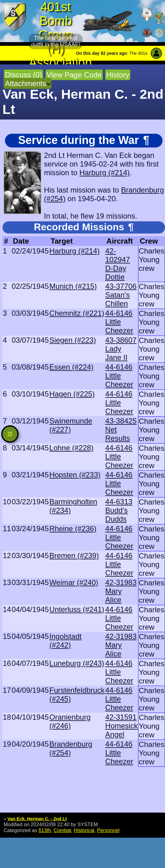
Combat (62, 830)
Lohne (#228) (72, 448)
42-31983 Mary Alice (121, 591)
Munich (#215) (73, 286)
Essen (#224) (72, 367)
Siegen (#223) (73, 340)
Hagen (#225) (72, 394)
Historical (84, 830)
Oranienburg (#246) (70, 721)
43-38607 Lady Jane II (121, 349)
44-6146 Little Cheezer (119, 322)
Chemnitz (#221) (77, 313)
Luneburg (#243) (77, 663)
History (118, 75)
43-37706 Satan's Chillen (121, 295)
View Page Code (74, 75)
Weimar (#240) (74, 582)
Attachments (25, 83)
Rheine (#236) (73, 529)
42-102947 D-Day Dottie (118, 264)
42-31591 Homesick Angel (122, 726)
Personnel (108, 830)
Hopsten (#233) (75, 475)
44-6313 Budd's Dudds (119, 510)
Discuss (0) (23, 75)
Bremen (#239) (74, 556)
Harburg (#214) (105, 173)
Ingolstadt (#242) (66, 641)
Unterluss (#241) (77, 609)
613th (45, 830)
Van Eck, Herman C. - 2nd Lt (37, 819)
